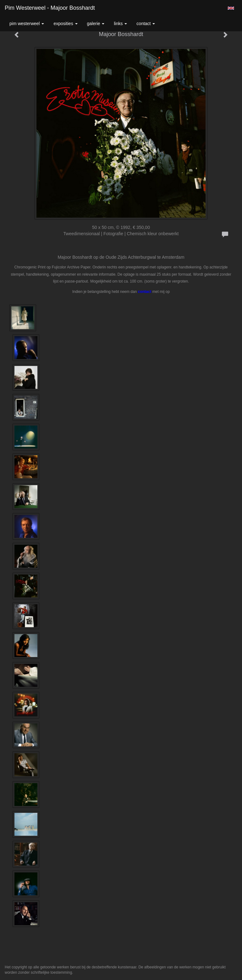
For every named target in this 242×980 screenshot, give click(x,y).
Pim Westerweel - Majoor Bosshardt (50, 8)
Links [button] (120, 24)
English (231, 8)
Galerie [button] (96, 24)
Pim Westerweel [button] (27, 24)
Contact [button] (146, 24)
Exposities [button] (65, 24)
